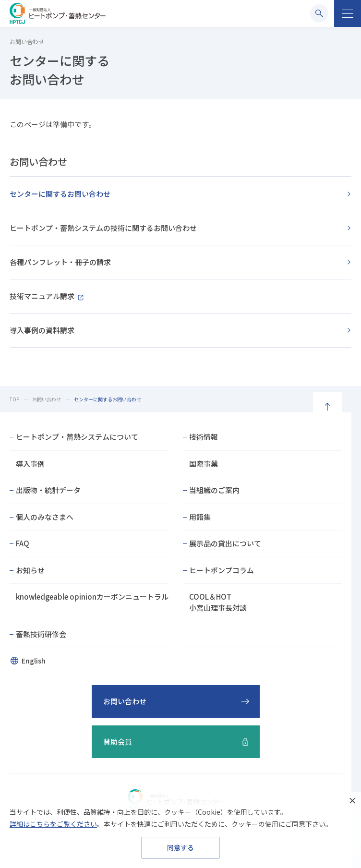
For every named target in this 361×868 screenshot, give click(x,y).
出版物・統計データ (48, 490)
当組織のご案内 (214, 490)
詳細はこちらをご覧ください (53, 824)
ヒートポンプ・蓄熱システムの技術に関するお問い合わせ (103, 228)
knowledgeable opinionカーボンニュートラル (92, 597)
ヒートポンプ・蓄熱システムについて (77, 437)
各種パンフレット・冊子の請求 (60, 262)
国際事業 (204, 464)
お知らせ (30, 570)
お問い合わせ (38, 162)
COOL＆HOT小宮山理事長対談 (218, 602)
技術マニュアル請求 (42, 296)
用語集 (200, 517)
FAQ (23, 543)
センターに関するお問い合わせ (60, 194)
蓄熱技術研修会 (41, 634)
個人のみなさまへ (45, 517)
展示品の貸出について (225, 543)
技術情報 (204, 437)
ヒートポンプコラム (222, 570)
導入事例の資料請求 (42, 330)
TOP (14, 399)
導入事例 (30, 464)
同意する (180, 847)
